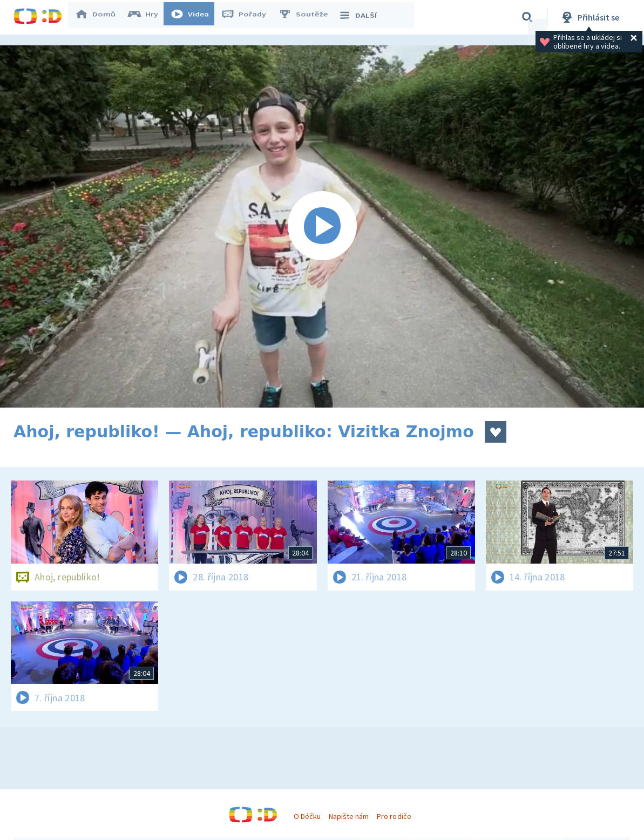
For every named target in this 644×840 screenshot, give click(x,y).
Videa (195, 17)
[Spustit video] (322, 226)
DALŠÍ (362, 17)
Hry (148, 17)
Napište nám (349, 816)
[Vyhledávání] (527, 17)
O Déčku (307, 816)
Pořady (249, 17)
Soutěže (308, 17)
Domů (100, 17)
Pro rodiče (394, 816)
